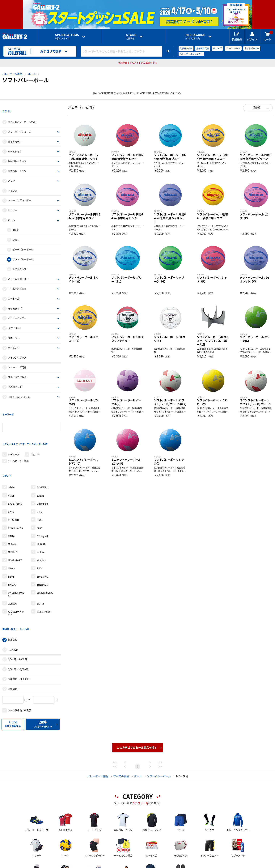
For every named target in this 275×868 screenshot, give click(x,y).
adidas (12, 456)
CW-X (11, 481)
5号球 (16, 232)
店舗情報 (131, 36)
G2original (42, 505)
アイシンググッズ (17, 350)
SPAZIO (12, 554)
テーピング (14, 340)
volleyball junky (45, 562)
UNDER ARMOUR (16, 563)
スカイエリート (233, 48)
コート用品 (14, 291)
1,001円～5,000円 (17, 620)
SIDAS (11, 545)
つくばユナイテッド (16, 582)
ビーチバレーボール (23, 242)
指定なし (13, 601)
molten (41, 521)
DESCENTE (14, 489)
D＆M (40, 481)
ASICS (11, 464)
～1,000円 (13, 611)
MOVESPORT (15, 529)
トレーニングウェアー (19, 193)
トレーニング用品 (17, 360)
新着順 (256, 108)
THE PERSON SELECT (19, 389)
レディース (14, 431)
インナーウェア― (17, 310)
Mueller (41, 529)
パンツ (11, 173)
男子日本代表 (203, 48)
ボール (32, 74)
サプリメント (15, 320)
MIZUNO (13, 521)
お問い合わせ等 (195, 36)
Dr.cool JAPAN (16, 497)
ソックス (13, 183)
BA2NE (40, 464)
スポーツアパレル (17, 370)
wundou (12, 572)
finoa (40, 497)
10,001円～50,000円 (19, 640)
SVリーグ (217, 48)
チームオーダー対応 (18, 438)
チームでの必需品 (17, 281)
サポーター (14, 330)
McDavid (13, 513)
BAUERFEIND (15, 472)
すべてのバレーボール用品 (22, 114)
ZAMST (40, 572)
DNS (39, 489)
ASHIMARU (43, 456)
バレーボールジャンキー (191, 54)
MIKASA (41, 513)
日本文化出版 (44, 580)
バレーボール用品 (12, 74)
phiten (11, 537)
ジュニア (35, 431)
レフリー (13, 203)
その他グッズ (19, 261)
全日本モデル (15, 134)
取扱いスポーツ (67, 36)
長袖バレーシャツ (17, 163)
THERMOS (42, 554)
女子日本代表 (186, 48)
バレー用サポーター (18, 271)
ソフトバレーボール (23, 252)
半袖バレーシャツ (17, 153)
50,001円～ (14, 650)
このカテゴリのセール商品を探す (137, 709)
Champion (42, 472)
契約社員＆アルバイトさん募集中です (137, 63)
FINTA (11, 505)
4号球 (16, 222)
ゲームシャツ (15, 144)
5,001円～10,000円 (18, 630)
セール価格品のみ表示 (19, 671)
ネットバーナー (252, 48)
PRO (39, 537)
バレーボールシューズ (19, 124)
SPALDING (42, 545)
